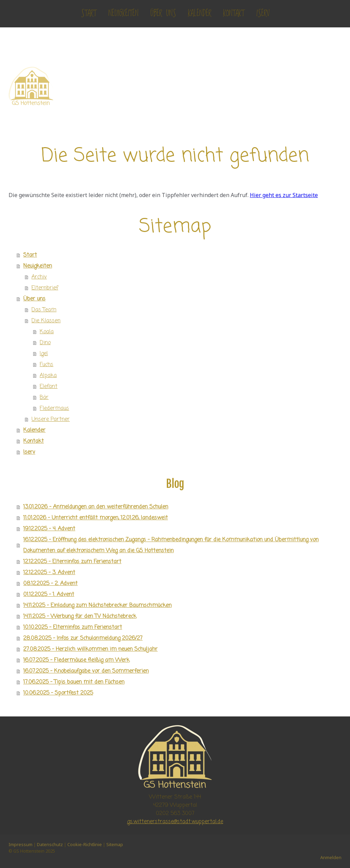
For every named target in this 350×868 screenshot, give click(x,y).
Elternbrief (45, 288)
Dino (45, 343)
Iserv (263, 14)
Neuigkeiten (123, 14)
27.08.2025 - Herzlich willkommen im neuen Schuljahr (90, 649)
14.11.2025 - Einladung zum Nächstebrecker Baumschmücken (97, 606)
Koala (47, 332)
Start (89, 14)
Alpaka (48, 376)
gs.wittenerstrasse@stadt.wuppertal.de (175, 822)
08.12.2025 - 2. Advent (50, 584)
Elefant (49, 387)
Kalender (200, 14)
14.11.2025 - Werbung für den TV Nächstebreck (80, 617)
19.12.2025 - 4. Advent (49, 529)
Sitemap (115, 844)
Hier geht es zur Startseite (284, 195)
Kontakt (234, 14)
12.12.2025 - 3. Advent (49, 573)
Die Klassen (46, 321)
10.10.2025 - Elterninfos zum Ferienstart (73, 627)
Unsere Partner (51, 419)
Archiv (39, 277)
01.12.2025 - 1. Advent (49, 595)
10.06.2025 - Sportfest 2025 (58, 693)
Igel (44, 354)
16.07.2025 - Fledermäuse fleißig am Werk (76, 660)
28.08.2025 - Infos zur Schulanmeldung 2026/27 (83, 638)
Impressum (21, 844)
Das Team (44, 310)
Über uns (163, 14)
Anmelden (331, 857)
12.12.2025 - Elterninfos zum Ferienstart (72, 562)
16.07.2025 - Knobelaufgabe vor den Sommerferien (86, 671)
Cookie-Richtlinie (85, 844)
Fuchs (46, 365)
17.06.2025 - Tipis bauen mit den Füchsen (74, 682)
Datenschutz (50, 844)
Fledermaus (54, 409)
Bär (44, 398)
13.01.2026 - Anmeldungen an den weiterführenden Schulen (96, 507)
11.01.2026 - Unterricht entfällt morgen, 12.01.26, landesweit (96, 518)
